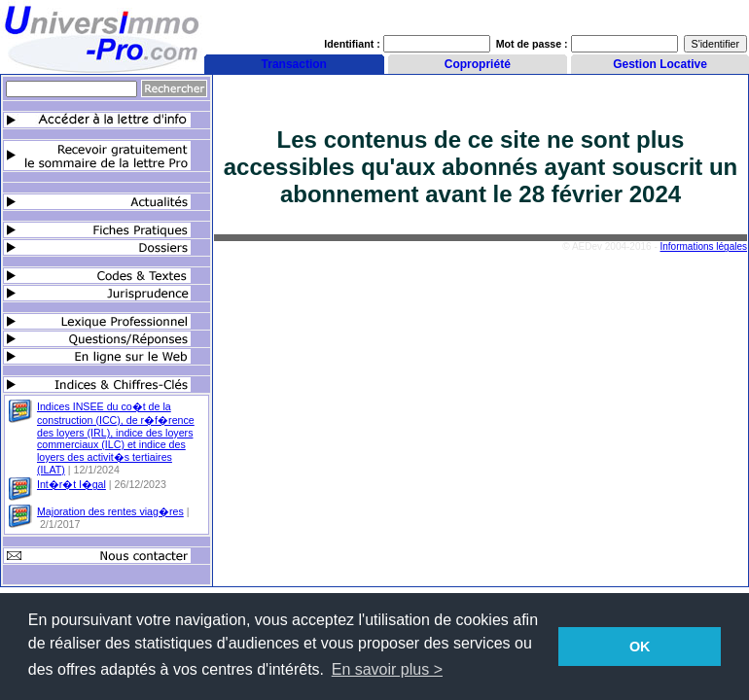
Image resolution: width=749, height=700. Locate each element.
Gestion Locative (660, 64)
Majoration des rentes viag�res (110, 511)
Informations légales (704, 246)
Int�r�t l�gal (71, 484)
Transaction (294, 64)
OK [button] (640, 647)
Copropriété (478, 64)
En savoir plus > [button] (387, 669)
